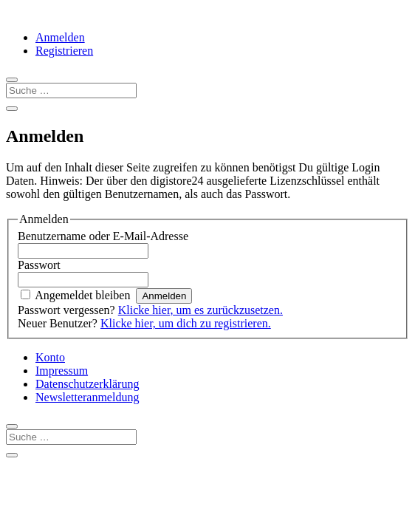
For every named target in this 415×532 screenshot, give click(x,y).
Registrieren (64, 51)
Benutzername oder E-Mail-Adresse (103, 236)
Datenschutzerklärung (87, 384)
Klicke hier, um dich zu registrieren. (186, 323)
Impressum (62, 371)
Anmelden (60, 37)
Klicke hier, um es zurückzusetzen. (200, 310)
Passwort (39, 265)
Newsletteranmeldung (87, 397)
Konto (50, 357)
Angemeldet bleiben (82, 295)
